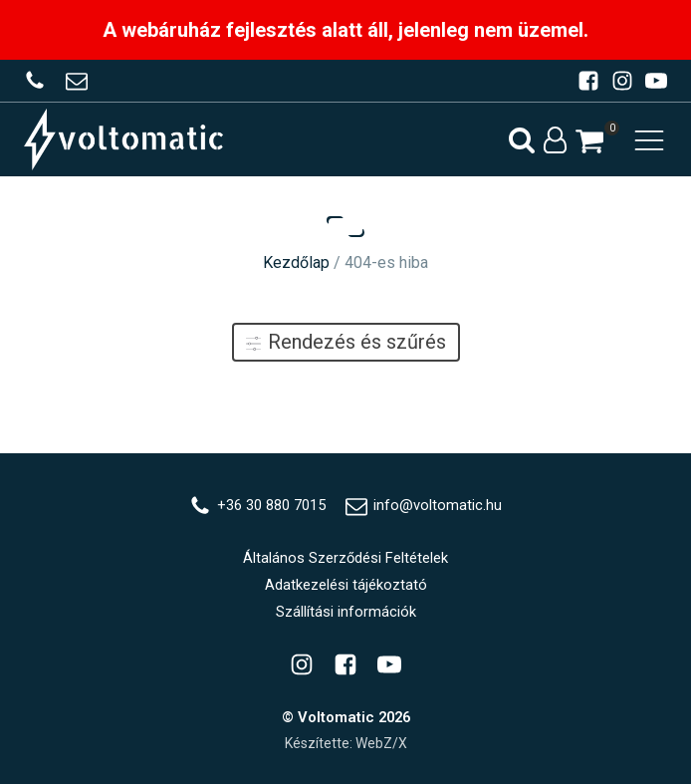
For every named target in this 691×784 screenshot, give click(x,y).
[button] (589, 141)
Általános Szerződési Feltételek (345, 558)
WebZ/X (381, 743)
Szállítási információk (346, 612)
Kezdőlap (296, 262)
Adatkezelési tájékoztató (346, 585)
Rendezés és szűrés (346, 342)
